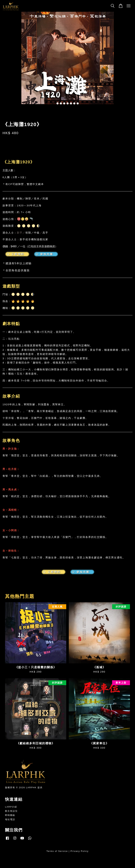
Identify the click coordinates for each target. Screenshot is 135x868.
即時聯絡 (10, 815)
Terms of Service (57, 851)
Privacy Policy (80, 851)
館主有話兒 (11, 811)
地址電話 (10, 819)
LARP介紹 (11, 807)
